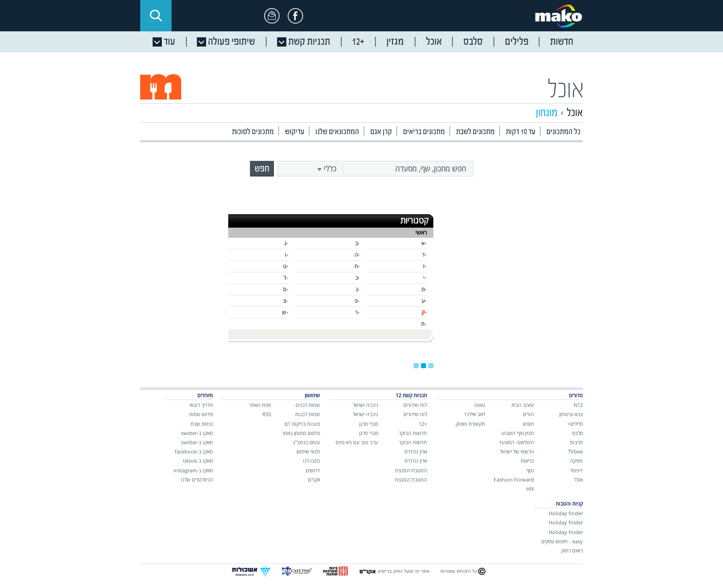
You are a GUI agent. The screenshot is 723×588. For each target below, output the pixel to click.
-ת (424, 324)
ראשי (421, 232)
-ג (286, 243)
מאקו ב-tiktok (198, 461)
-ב (357, 243)
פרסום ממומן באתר (301, 433)
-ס (286, 289)
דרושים (313, 470)
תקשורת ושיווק (470, 424)
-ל (286, 278)
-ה (357, 255)
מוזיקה (576, 461)
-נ (358, 289)
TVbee (575, 451)
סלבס (578, 433)
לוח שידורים (415, 405)
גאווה (480, 405)
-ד (424, 255)
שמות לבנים (308, 405)
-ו (287, 255)
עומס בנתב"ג (306, 442)
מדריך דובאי (201, 405)
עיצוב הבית (523, 405)
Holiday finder (566, 513)
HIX (530, 489)
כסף (530, 470)
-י (425, 278)
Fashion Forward (514, 479)
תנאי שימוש (308, 451)
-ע (424, 301)
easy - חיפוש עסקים (562, 541)
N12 (578, 405)
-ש (285, 312)
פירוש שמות (201, 414)
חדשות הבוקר (413, 433)
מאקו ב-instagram (193, 470)
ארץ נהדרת (416, 451)
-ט (286, 266)
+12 (423, 424)
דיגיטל (577, 470)
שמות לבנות (308, 414)
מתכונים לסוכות (253, 132)
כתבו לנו (311, 461)
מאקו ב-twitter (197, 433)
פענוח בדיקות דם (302, 424)
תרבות (576, 442)
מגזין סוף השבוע (518, 433)
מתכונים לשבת (475, 132)
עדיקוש (295, 132)
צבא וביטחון (571, 414)
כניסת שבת (202, 424)
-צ (286, 301)
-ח (357, 266)
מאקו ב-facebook (194, 451)
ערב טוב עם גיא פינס (357, 442)
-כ (358, 278)
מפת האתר (260, 405)
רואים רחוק (572, 550)
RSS (267, 414)
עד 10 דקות (521, 132)
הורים (528, 414)
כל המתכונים (563, 132)
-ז (425, 266)
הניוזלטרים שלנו (197, 479)
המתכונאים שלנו (337, 132)
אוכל (566, 91)
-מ (424, 289)
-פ (357, 301)
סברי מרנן (369, 424)
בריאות (527, 461)
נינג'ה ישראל (365, 405)
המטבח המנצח (411, 470)
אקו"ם (314, 479)
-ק (424, 312)
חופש (528, 424)
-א (424, 243)
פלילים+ (575, 424)
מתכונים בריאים (424, 132)
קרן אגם (381, 132)
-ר (357, 312)
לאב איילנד (474, 414)
